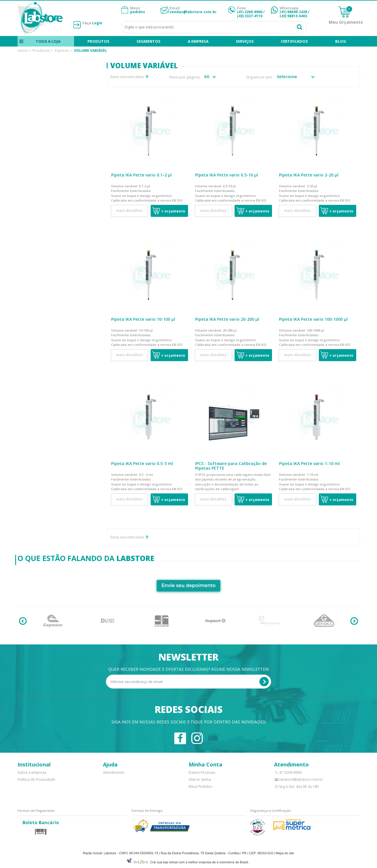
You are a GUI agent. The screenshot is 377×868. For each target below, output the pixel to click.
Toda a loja (48, 41)
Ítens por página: (185, 77)
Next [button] (354, 621)
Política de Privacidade (36, 779)
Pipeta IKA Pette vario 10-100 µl (143, 319)
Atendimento (114, 772)
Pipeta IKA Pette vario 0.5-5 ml (142, 463)
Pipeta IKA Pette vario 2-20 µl (309, 175)
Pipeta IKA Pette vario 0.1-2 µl (141, 175)
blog (341, 41)
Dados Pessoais (202, 772)
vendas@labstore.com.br (193, 12)
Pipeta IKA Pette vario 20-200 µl (227, 319)
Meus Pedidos (200, 786)
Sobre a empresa (32, 772)
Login (97, 23)
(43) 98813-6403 (293, 16)
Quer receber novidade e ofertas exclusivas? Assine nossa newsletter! (188, 669)
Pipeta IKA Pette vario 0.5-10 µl (227, 175)
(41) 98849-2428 (293, 12)
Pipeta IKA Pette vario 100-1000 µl (313, 319)
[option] (53, 621)
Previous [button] (23, 621)
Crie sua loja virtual (164, 862)
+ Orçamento (173, 211)
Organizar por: (259, 77)
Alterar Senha (200, 779)
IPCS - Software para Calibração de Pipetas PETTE (231, 466)
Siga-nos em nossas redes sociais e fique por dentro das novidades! (189, 722)
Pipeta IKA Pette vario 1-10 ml (309, 463)
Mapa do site (285, 853)
